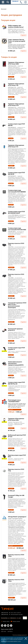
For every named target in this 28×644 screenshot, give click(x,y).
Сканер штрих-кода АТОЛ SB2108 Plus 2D (16, 383)
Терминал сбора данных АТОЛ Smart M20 (16, 63)
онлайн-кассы (22, 404)
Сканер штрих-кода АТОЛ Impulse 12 (16, 348)
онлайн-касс (14, 31)
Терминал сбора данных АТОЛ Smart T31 (16, 146)
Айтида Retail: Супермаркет (17, 517)
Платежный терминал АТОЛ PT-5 (15, 330)
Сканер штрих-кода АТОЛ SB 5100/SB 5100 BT (16, 212)
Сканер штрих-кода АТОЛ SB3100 (16, 125)
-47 (9, 614)
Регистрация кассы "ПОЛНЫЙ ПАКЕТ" (14, 401)
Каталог (4, 9)
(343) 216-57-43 (5, 613)
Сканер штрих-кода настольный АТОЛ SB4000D (17, 191)
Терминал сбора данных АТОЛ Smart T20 (16, 84)
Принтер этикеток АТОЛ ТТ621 (16, 555)
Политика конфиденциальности (20, 635)
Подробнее (23, 35)
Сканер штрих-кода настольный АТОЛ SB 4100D (17, 229)
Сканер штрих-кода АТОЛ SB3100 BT (16, 173)
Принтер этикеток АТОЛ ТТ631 (16, 580)
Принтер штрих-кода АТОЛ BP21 (17, 456)
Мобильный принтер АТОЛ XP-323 (17, 436)
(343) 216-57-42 (5, 614)
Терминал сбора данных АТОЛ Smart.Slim (16, 419)
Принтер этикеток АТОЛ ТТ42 (16, 470)
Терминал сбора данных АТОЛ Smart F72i (16, 105)
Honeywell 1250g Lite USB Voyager (16, 496)
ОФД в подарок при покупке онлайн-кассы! (16, 26)
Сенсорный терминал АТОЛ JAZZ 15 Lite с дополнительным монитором (17, 305)
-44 (9, 613)
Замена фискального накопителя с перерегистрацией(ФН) (16, 363)
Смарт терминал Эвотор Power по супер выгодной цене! (17, 41)
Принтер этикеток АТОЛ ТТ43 (16, 275)
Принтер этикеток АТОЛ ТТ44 (16, 244)
